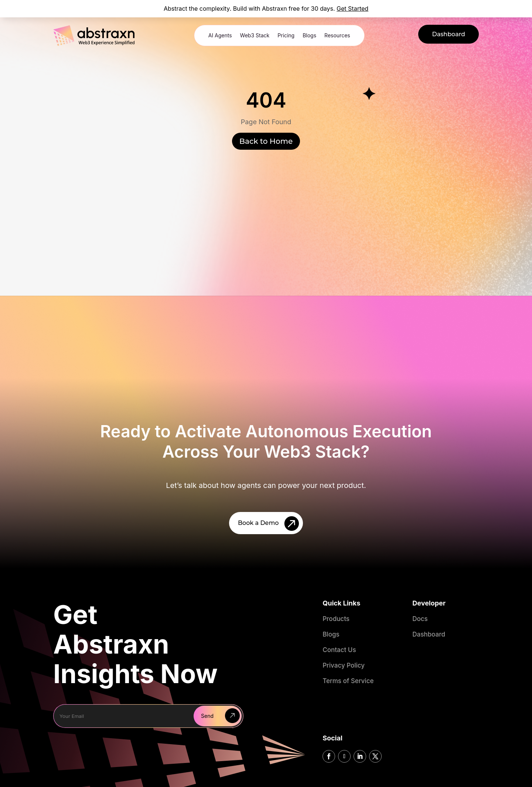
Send (207, 716)
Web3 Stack (255, 35)
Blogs (309, 35)
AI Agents (220, 35)
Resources (337, 35)
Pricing (286, 35)
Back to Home (266, 141)
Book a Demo (258, 523)
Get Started (352, 9)
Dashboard (449, 34)
